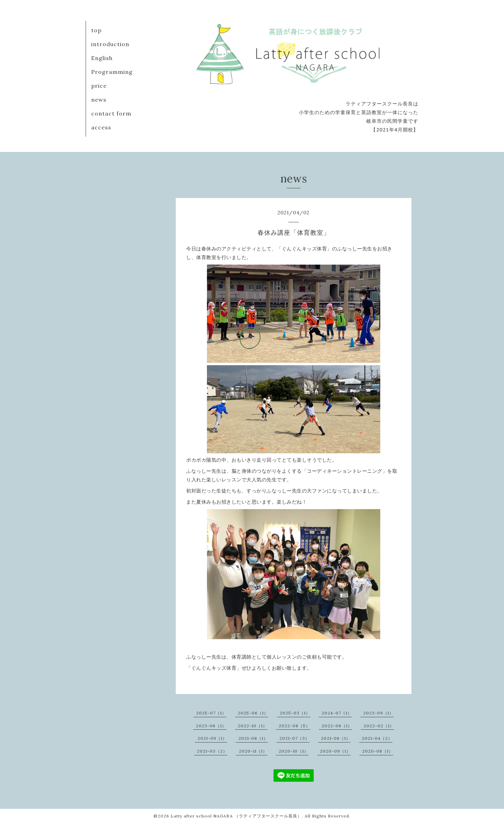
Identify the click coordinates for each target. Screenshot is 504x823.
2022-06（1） (337, 726)
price (99, 86)
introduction (110, 44)
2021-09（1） (212, 738)
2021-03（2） (212, 751)
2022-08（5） (294, 726)
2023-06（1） (211, 726)
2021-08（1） (253, 738)
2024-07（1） (337, 713)
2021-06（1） (336, 738)
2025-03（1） (295, 713)
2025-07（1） (211, 713)
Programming (112, 72)
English (102, 58)
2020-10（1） (294, 751)
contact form (111, 113)
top (96, 30)
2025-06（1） (253, 713)
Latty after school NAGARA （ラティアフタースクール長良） (236, 816)
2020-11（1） (253, 751)
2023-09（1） (379, 713)
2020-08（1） (378, 751)
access (101, 127)
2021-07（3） (294, 738)
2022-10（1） (253, 726)
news (99, 100)
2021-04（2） (377, 738)
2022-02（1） (379, 726)
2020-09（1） (335, 751)
